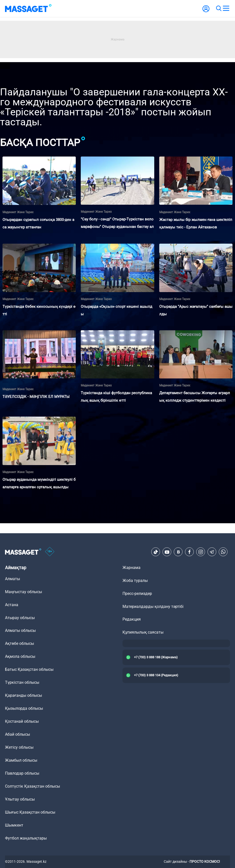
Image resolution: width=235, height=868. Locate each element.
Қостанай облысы (22, 721)
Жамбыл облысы (21, 760)
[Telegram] (212, 552)
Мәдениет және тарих (18, 212)
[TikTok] (156, 552)
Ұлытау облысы (20, 799)
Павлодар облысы (22, 773)
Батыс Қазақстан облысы (29, 669)
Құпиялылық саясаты (143, 632)
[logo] (28, 8)
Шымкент (14, 825)
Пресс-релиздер (137, 594)
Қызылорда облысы (24, 708)
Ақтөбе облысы (19, 643)
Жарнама (131, 568)
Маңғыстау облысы (23, 592)
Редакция (132, 619)
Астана (12, 605)
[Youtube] (167, 552)
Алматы (12, 579)
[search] (218, 8)
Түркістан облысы (22, 682)
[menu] (226, 8)
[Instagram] (201, 552)
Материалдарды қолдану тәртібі (153, 607)
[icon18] (50, 552)
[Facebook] (189, 552)
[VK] (178, 552)
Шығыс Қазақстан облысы (30, 812)
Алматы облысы (20, 630)
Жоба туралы (135, 581)
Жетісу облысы (19, 747)
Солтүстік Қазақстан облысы (32, 786)
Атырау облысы (20, 618)
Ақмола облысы (20, 656)
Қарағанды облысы (23, 695)
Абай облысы (17, 734)
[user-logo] (206, 11)
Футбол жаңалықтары (26, 838)
